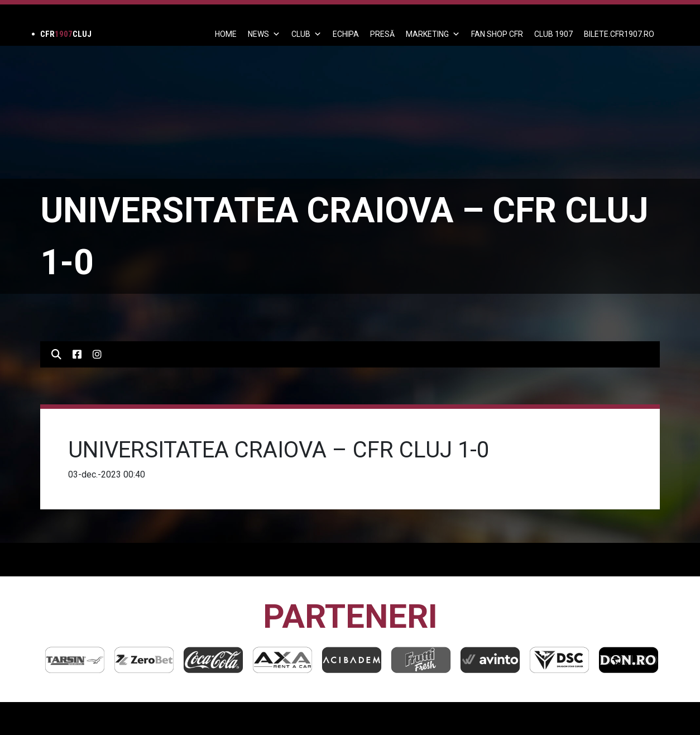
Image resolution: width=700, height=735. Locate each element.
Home (226, 34)
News (264, 34)
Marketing (433, 34)
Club (306, 34)
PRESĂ (382, 34)
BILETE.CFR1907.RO (619, 34)
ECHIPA (346, 34)
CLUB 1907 (553, 34)
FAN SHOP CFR (497, 34)
